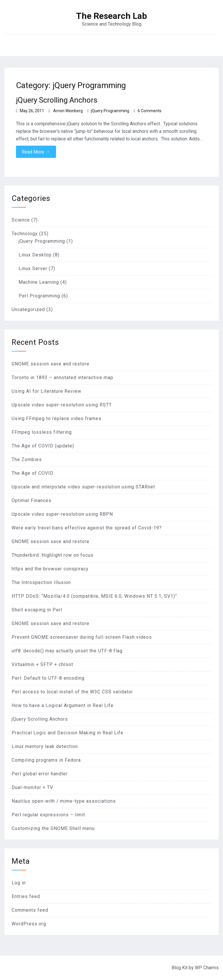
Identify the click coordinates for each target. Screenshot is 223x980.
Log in (19, 883)
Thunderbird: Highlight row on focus (53, 555)
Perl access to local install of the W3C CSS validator (72, 692)
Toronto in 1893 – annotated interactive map (62, 377)
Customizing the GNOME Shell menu (53, 828)
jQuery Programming (110, 111)
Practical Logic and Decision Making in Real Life (68, 733)
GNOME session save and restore (51, 364)
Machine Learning (39, 282)
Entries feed (26, 896)
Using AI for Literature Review (46, 391)
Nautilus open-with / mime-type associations (64, 801)
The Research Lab (111, 16)
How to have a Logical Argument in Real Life (63, 705)
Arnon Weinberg (68, 111)
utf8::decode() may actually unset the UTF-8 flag (67, 651)
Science (21, 220)
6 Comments (150, 111)
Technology (25, 234)
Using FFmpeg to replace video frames (56, 418)
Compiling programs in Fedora (46, 760)
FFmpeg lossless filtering (42, 432)
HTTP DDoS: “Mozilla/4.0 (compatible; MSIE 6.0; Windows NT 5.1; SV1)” (94, 596)
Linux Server (33, 268)
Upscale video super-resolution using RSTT (62, 405)
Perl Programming (39, 296)
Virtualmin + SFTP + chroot (42, 664)
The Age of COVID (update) (43, 446)
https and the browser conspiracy (50, 569)
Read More (36, 152)
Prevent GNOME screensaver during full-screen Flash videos (82, 637)
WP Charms (207, 968)
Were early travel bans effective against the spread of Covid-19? (87, 528)
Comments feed (30, 910)
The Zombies (27, 459)
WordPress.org (29, 924)
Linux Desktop (35, 255)
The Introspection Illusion (41, 582)
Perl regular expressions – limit (48, 815)
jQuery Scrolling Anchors (57, 100)
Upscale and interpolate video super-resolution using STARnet (83, 487)
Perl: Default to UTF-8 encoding (48, 678)
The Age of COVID (33, 473)
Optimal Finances (32, 500)
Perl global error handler (40, 774)
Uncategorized (28, 309)
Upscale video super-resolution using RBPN (62, 514)
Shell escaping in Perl (37, 610)
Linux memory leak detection (45, 746)
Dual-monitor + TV (32, 787)
